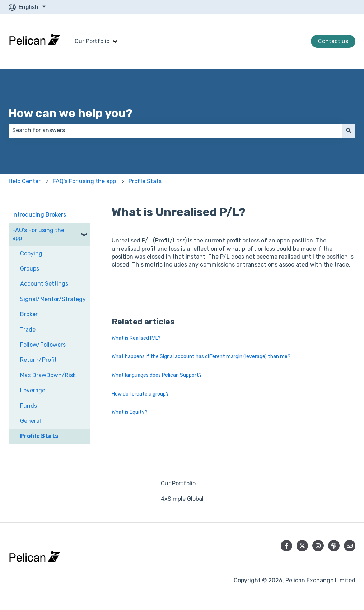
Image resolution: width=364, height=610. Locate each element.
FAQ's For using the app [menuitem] (38, 234)
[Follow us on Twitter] (302, 546)
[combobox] (175, 130)
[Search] (349, 130)
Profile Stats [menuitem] (39, 436)
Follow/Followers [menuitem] (43, 345)
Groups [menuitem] (30, 269)
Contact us (333, 41)
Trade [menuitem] (28, 330)
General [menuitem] (31, 421)
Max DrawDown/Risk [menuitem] (48, 375)
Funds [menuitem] (29, 406)
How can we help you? (71, 113)
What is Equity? (130, 412)
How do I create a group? (140, 394)
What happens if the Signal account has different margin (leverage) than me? (201, 357)
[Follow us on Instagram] (318, 546)
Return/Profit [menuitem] (38, 360)
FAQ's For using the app (84, 181)
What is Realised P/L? (136, 338)
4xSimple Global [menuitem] (182, 499)
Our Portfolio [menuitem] (178, 483)
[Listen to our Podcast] (334, 546)
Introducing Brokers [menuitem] (39, 215)
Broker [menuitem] (29, 314)
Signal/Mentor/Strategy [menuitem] (53, 299)
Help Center (25, 181)
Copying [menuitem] (31, 253)
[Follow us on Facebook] (286, 546)
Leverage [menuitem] (33, 390)
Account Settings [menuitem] (44, 284)
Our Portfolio (92, 41)
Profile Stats (145, 181)
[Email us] (350, 546)
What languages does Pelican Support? (157, 375)
